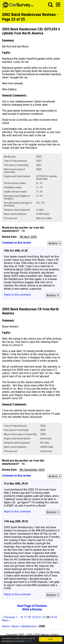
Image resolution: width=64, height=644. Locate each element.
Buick (15, 626)
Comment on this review (16, 243)
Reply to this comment (17, 295)
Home (6, 626)
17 (25, 617)
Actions (55, 243)
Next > (6, 620)
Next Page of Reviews (32, 606)
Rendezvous (29, 626)
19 (33, 617)
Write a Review (32, 609)
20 (37, 617)
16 (22, 617)
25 (55, 617)
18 (29, 617)
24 (52, 617)
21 (40, 617)
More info (28, 641)
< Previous (9, 617)
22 (44, 617)
